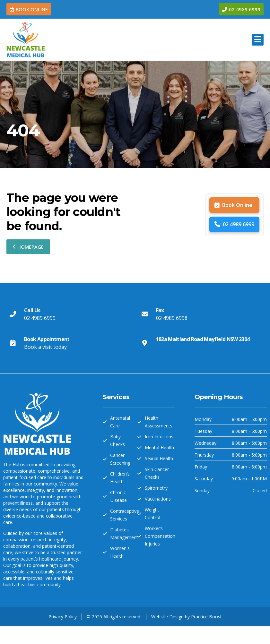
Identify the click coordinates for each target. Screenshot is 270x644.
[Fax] (145, 314)
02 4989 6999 (234, 224)
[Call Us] (13, 314)
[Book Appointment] (13, 343)
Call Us (32, 310)
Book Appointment (47, 339)
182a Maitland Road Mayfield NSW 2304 (203, 339)
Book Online (233, 205)
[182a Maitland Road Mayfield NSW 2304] (145, 343)
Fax (160, 310)
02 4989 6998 (172, 318)
